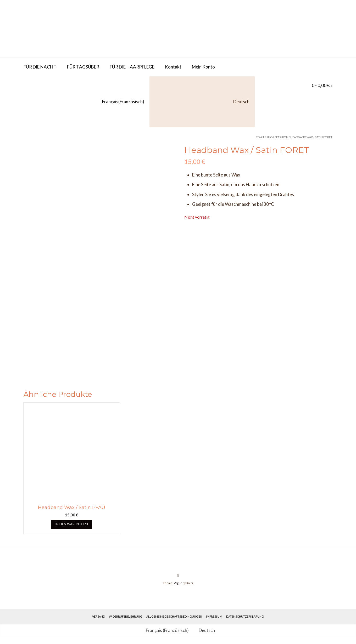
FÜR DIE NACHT (40, 67)
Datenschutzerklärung (245, 616)
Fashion (282, 137)
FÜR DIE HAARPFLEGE (132, 67)
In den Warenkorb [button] (72, 524)
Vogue (178, 583)
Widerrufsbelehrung (126, 616)
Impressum (214, 616)
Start (260, 137)
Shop (270, 137)
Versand (99, 616)
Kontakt (173, 67)
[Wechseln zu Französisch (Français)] (84, 102)
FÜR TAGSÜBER (83, 67)
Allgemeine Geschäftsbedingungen (174, 616)
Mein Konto (203, 67)
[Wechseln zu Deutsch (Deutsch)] (204, 630)
